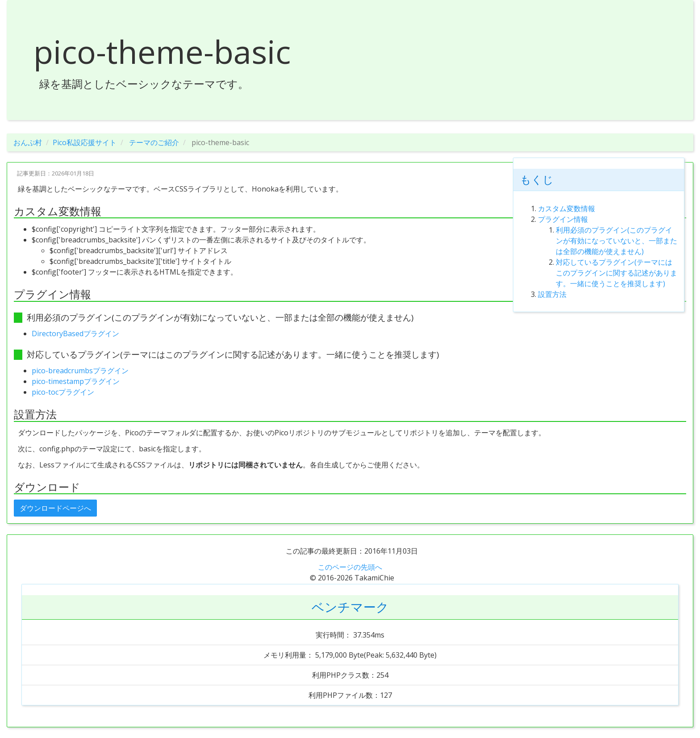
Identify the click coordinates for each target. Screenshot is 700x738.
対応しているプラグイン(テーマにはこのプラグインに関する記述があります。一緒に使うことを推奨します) (617, 273)
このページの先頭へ (350, 567)
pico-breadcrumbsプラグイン (80, 371)
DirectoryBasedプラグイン (75, 334)
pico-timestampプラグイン (76, 381)
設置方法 (552, 294)
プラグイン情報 (563, 219)
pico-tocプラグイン (63, 392)
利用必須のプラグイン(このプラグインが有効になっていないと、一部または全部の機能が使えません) (617, 241)
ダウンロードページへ (55, 508)
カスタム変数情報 (567, 208)
